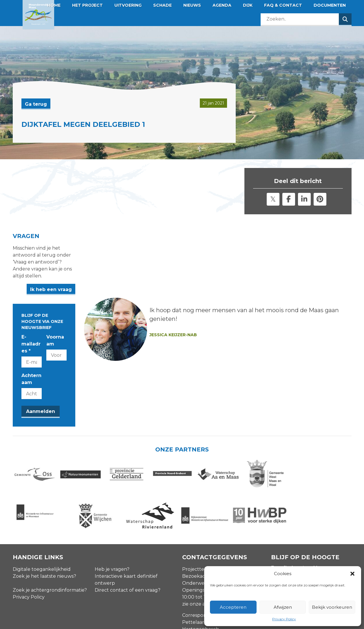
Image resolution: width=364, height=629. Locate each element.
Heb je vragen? (112, 515)
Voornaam (110, 304)
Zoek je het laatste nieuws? (44, 522)
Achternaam (37, 329)
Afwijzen (283, 607)
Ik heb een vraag (153, 269)
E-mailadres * (38, 304)
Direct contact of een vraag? (128, 536)
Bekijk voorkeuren (332, 607)
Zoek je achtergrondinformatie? (50, 536)
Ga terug (36, 104)
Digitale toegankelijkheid (42, 515)
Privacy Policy (284, 619)
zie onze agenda (201, 550)
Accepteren (233, 607)
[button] (352, 574)
